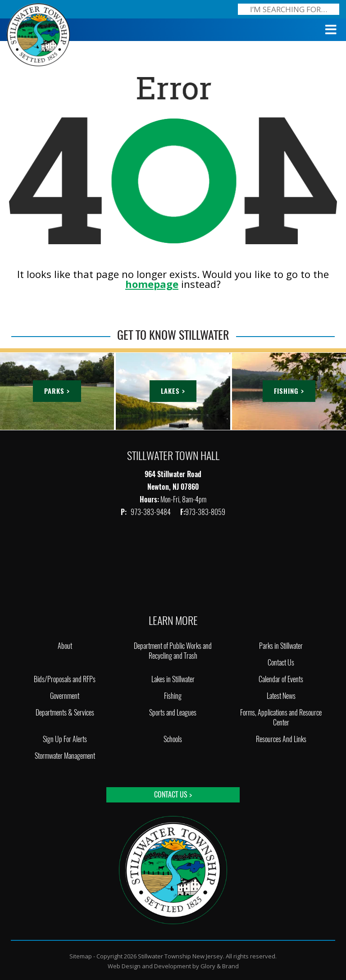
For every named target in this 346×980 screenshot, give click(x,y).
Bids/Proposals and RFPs (65, 679)
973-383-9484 (151, 512)
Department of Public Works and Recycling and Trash (173, 651)
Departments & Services (65, 713)
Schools (173, 739)
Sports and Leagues (173, 713)
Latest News (281, 696)
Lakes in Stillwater (173, 679)
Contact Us (281, 663)
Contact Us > (173, 795)
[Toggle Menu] (331, 30)
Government (65, 696)
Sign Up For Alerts (65, 739)
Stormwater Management (65, 756)
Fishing (173, 696)
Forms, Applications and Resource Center (281, 718)
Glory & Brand (220, 966)
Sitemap (81, 956)
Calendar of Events (281, 679)
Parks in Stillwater (281, 646)
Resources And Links (281, 739)
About (65, 646)
